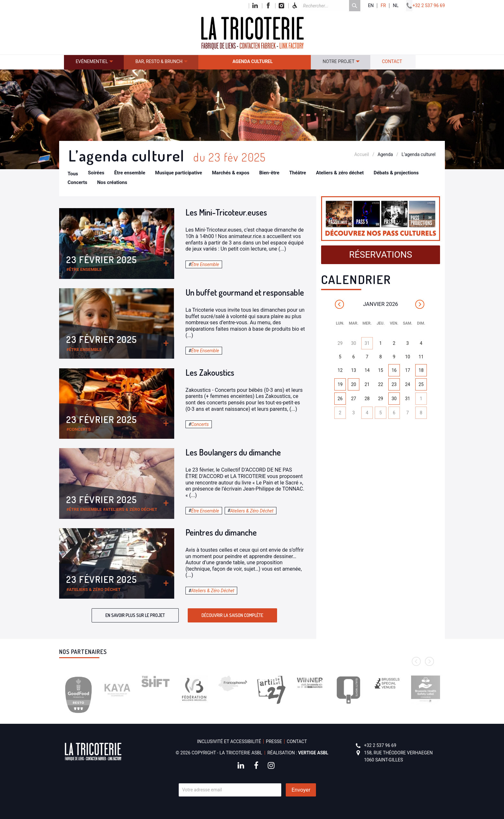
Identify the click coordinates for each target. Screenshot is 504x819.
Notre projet (339, 61)
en (371, 6)
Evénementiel (92, 61)
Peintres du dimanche (221, 532)
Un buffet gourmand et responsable (245, 292)
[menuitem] (94, 62)
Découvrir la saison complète (232, 615)
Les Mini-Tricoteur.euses (226, 212)
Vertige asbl (313, 753)
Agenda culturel (252, 61)
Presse (274, 741)
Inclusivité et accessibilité (229, 741)
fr (383, 6)
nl (396, 6)
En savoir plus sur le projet (135, 615)
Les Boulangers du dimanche (233, 452)
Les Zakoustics (210, 372)
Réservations (381, 255)
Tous (73, 174)
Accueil (362, 154)
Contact (392, 61)
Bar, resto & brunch (159, 61)
